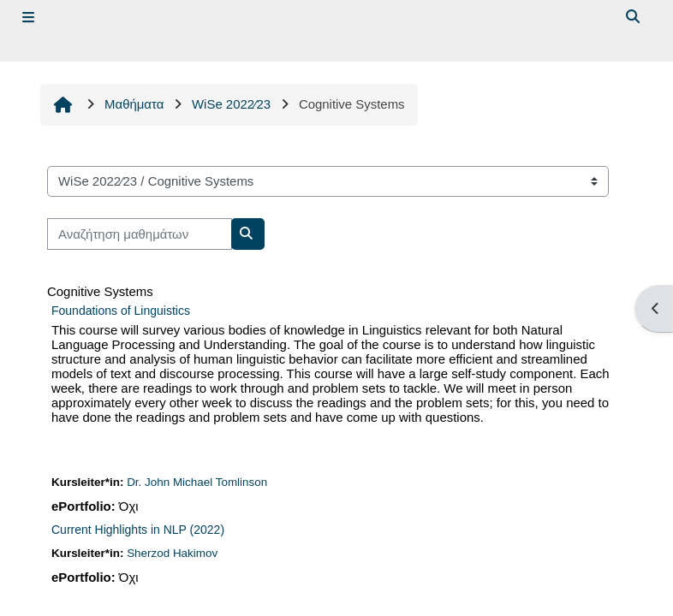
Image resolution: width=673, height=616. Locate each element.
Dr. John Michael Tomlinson (197, 482)
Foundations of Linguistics (121, 311)
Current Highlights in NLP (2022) (138, 530)
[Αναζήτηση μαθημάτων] (140, 234)
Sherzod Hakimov (172, 553)
